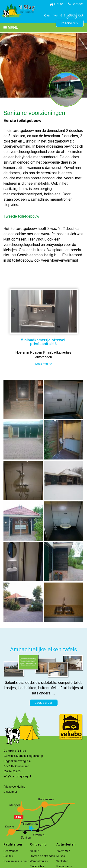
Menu (11, 28)
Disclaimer (10, 792)
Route (56, 4)
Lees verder (44, 703)
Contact (75, 4)
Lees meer (44, 364)
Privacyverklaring (14, 787)
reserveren (70, 23)
